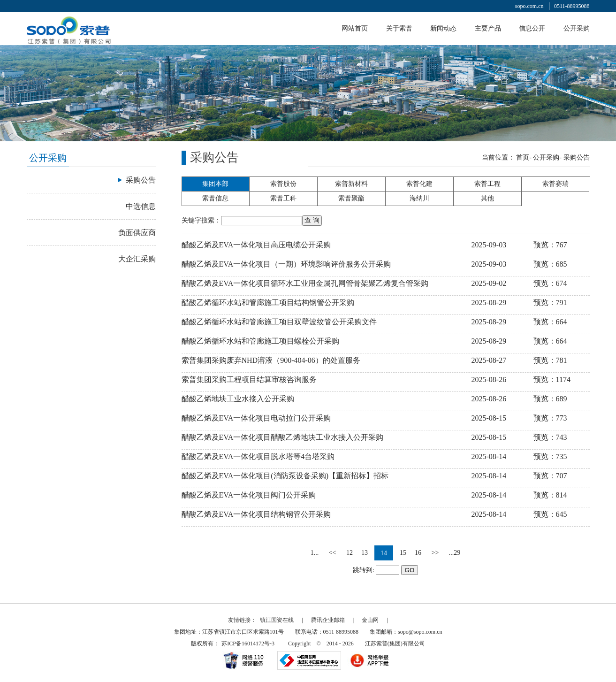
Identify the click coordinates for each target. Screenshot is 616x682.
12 (350, 553)
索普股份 (283, 184)
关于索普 (399, 28)
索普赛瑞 (555, 184)
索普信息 (215, 198)
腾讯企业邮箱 (328, 620)
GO (410, 570)
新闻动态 (443, 28)
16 (418, 553)
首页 (523, 157)
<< (333, 553)
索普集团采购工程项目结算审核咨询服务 (249, 379)
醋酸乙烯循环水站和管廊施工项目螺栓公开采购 (260, 341)
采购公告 (577, 157)
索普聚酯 (351, 198)
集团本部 (215, 184)
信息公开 (532, 28)
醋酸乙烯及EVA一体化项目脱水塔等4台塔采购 (258, 456)
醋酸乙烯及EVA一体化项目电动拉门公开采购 (256, 418)
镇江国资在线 (277, 620)
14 (384, 553)
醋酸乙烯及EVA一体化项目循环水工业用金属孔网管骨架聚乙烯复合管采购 (305, 283)
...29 (455, 553)
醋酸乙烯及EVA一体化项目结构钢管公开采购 (256, 514)
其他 (487, 198)
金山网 (370, 620)
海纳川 (419, 198)
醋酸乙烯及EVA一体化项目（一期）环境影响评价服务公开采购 (286, 264)
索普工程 (487, 184)
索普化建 (419, 184)
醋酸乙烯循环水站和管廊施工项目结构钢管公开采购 (268, 303)
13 (365, 553)
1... (315, 553)
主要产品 (488, 28)
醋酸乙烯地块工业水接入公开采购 (238, 399)
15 (403, 553)
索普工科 (283, 198)
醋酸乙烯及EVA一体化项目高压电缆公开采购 (256, 245)
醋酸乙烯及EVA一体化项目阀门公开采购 (249, 495)
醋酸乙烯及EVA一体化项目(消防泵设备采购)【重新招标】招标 (285, 476)
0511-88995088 (572, 6)
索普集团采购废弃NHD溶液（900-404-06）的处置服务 (271, 360)
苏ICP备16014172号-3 (248, 644)
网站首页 (355, 28)
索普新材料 (351, 184)
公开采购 (577, 28)
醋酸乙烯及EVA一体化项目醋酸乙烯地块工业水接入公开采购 (283, 437)
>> (435, 553)
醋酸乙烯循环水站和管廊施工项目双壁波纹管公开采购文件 (279, 322)
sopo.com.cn (529, 6)
